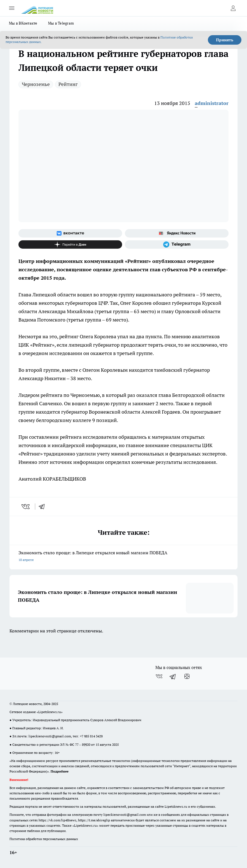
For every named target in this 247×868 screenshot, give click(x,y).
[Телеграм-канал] (177, 244)
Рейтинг (68, 84)
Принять (225, 40)
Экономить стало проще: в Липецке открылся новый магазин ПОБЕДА (123, 557)
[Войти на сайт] (233, 8)
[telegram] (44, 507)
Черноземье (36, 84)
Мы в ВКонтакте (23, 23)
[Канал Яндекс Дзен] (70, 244)
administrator (212, 103)
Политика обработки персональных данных (44, 839)
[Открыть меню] (12, 8)
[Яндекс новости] (177, 233)
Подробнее (60, 771)
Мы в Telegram (61, 23)
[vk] (26, 507)
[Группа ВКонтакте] (70, 233)
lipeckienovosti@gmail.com (50, 736)
